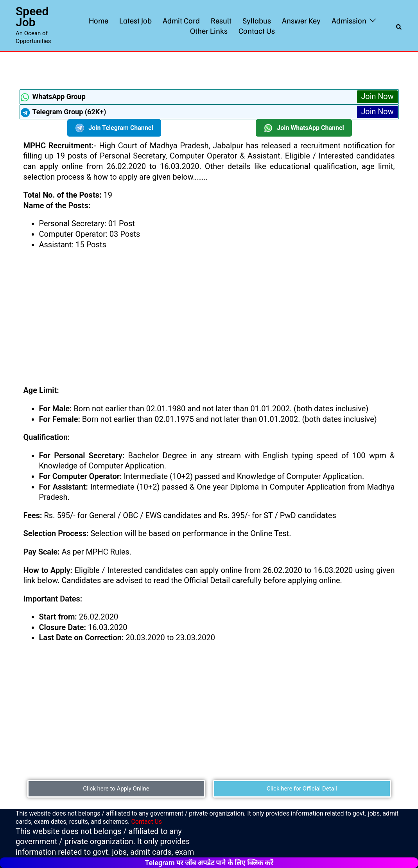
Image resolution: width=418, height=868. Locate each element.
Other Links (209, 31)
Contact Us (257, 31)
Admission (349, 20)
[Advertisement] (209, 69)
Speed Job (32, 17)
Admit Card (181, 20)
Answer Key (301, 20)
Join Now (377, 97)
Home (99, 20)
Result (221, 20)
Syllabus (257, 20)
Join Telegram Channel (114, 128)
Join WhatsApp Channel (304, 128)
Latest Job (135, 20)
